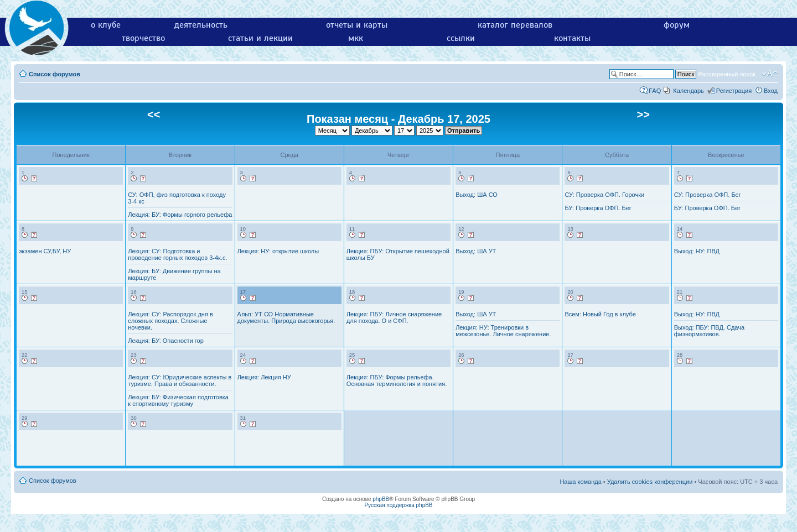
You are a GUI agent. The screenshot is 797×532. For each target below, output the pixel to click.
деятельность (201, 25)
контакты (572, 38)
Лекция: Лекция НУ (264, 377)
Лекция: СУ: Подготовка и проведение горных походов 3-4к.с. (177, 254)
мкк (356, 38)
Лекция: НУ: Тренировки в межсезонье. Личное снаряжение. (503, 331)
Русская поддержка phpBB (398, 505)
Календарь (689, 91)
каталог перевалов (515, 25)
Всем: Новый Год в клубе (600, 314)
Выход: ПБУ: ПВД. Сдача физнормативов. (709, 331)
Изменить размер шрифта (770, 74)
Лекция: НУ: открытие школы (278, 251)
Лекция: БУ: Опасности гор (166, 341)
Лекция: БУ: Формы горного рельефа (180, 215)
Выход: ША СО (477, 195)
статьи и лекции (260, 38)
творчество (143, 38)
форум (677, 25)
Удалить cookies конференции (650, 482)
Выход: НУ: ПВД (697, 251)
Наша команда (580, 482)
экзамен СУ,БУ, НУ (45, 251)
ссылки (461, 38)
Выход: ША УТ (476, 251)
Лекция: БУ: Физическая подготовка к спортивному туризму (178, 400)
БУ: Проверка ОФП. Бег (598, 208)
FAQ (655, 91)
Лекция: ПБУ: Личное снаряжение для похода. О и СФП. (394, 317)
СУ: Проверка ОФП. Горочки (604, 195)
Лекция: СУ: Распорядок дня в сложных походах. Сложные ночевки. (170, 321)
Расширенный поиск (727, 74)
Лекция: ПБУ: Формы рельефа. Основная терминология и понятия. (397, 380)
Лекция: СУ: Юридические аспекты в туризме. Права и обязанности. (180, 380)
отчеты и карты (357, 25)
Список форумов (55, 74)
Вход (771, 91)
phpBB (381, 499)
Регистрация (734, 91)
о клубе (106, 25)
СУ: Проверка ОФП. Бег (708, 195)
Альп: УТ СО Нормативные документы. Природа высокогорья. (286, 317)
